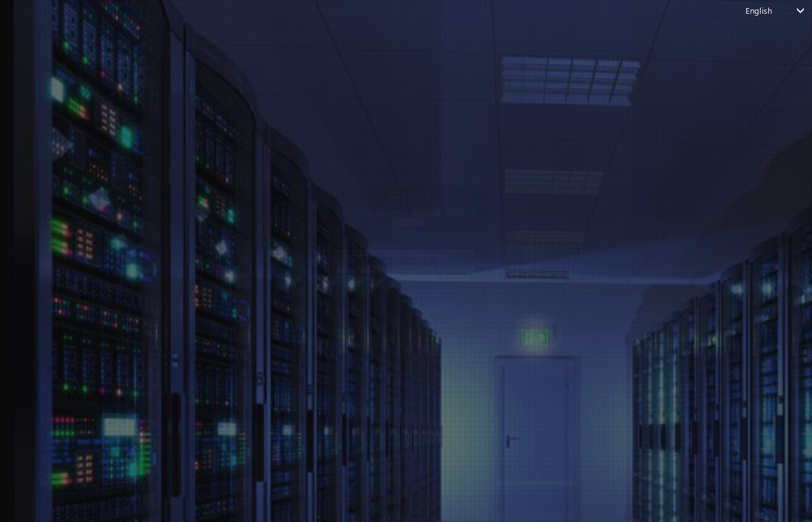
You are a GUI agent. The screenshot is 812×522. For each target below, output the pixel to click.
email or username (217, 210)
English (759, 10)
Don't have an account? (399, 404)
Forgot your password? (221, 383)
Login (399, 356)
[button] (245, 104)
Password (198, 263)
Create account (443, 404)
